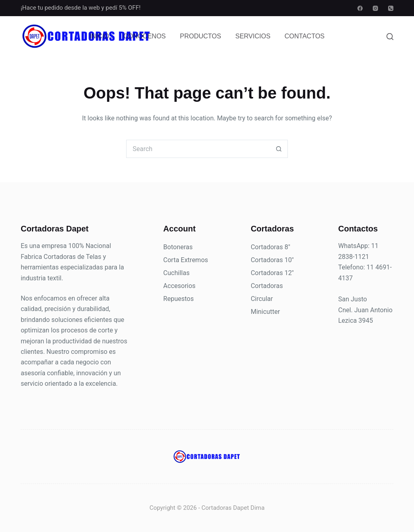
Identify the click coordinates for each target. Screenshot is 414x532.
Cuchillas (176, 273)
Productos (201, 36)
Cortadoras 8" (270, 247)
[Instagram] (375, 8)
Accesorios (180, 286)
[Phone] (391, 8)
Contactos (305, 36)
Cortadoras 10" (272, 260)
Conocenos (145, 36)
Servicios (253, 36)
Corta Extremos (186, 260)
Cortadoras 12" (272, 273)
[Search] (390, 37)
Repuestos (178, 299)
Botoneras (178, 247)
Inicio (99, 36)
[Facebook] (360, 8)
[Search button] (279, 149)
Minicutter (265, 312)
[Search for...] (198, 149)
